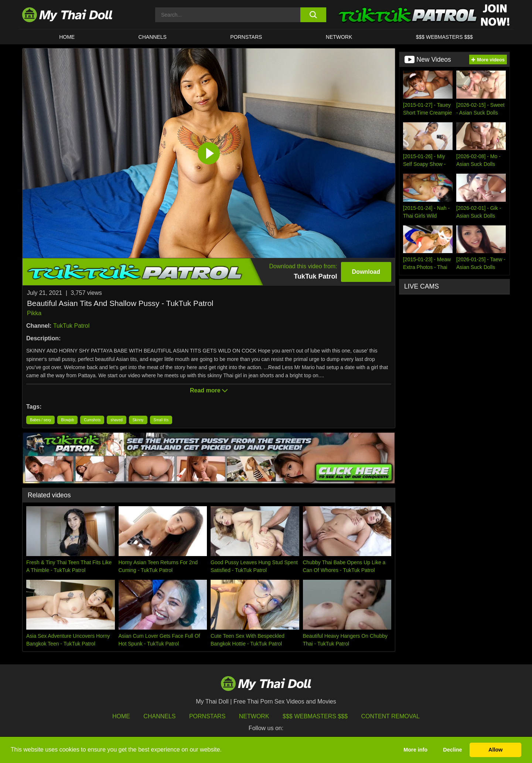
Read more (209, 390)
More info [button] (415, 750)
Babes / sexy (40, 420)
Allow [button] (495, 750)
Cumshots (92, 420)
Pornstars (246, 37)
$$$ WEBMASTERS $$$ (444, 37)
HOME (67, 37)
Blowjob (67, 420)
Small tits (161, 420)
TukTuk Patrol (71, 326)
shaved (116, 420)
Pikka (34, 313)
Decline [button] (452, 750)
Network (339, 37)
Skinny (138, 420)
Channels (159, 716)
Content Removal (391, 716)
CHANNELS (153, 37)
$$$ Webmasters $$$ (315, 716)
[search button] (313, 15)
